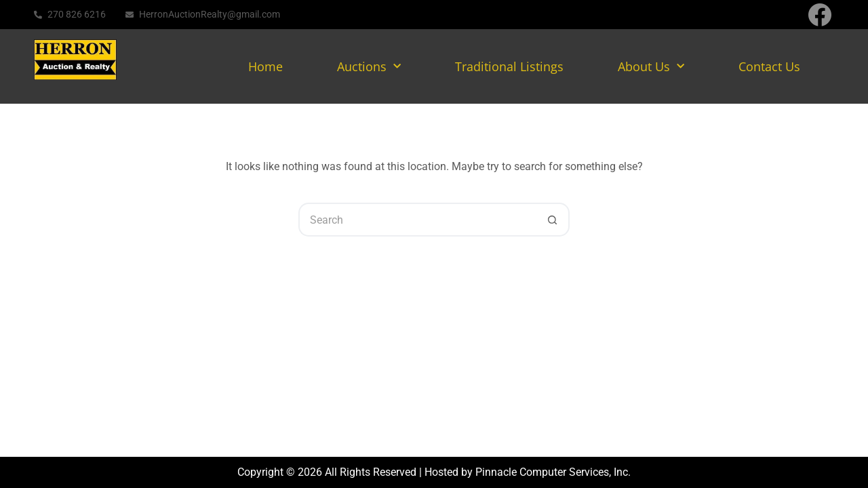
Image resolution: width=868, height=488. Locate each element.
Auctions (369, 67)
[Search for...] (417, 220)
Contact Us (769, 66)
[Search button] (553, 220)
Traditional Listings (509, 66)
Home (265, 66)
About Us (651, 67)
